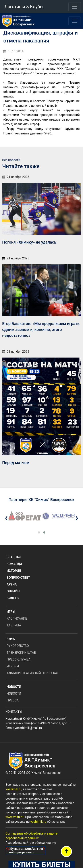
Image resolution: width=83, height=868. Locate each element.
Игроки (13, 666)
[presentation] (6, 518)
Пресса (13, 700)
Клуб (11, 639)
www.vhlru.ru (14, 817)
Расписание (17, 618)
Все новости (11, 160)
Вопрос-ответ (18, 578)
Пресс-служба (18, 659)
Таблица (14, 625)
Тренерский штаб (21, 653)
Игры (11, 612)
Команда (14, 564)
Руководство (18, 646)
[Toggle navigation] (75, 7)
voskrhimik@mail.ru (28, 728)
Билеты (13, 598)
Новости (14, 687)
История (14, 571)
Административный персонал (32, 673)
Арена (12, 584)
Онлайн (13, 591)
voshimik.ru (14, 789)
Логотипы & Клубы (24, 7)
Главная (14, 557)
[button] (39, 532)
